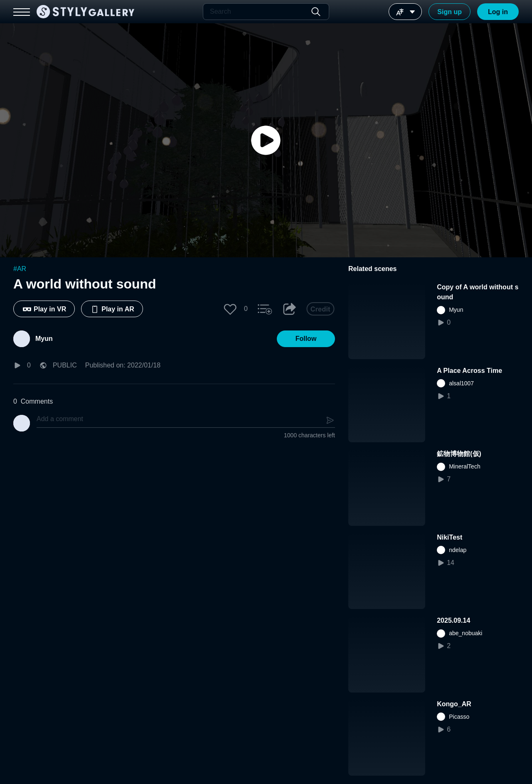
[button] (230, 309)
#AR (20, 269)
